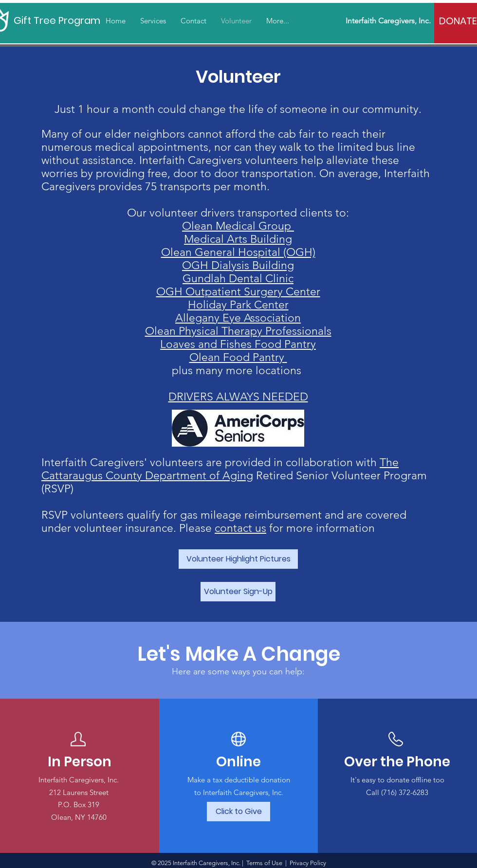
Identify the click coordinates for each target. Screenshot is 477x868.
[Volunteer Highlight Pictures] (238, 559)
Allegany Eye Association (238, 318)
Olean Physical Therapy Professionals (238, 331)
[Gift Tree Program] (57, 20)
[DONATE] (458, 21)
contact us (240, 528)
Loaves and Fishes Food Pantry (238, 344)
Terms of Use (264, 863)
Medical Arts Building (238, 239)
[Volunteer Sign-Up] (238, 592)
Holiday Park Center (238, 305)
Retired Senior (294, 476)
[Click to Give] (238, 812)
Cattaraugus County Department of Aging (147, 476)
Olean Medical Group (238, 226)
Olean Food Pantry (237, 357)
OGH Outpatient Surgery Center (238, 292)
